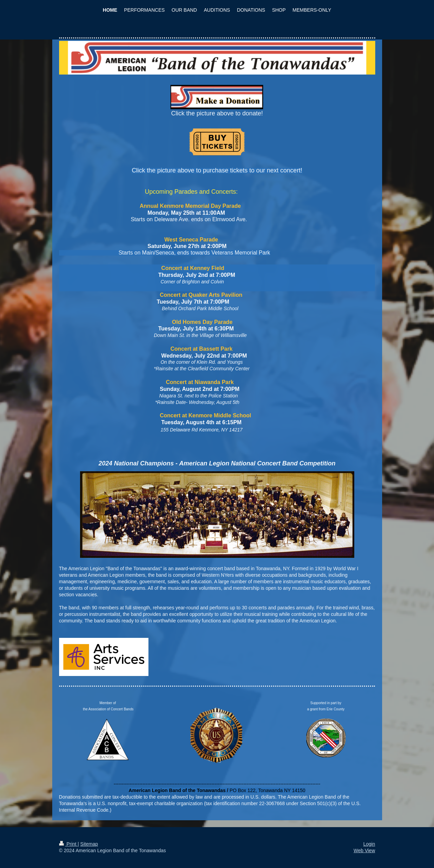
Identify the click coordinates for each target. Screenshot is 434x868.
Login (369, 844)
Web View (364, 850)
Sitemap (89, 844)
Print (69, 844)
